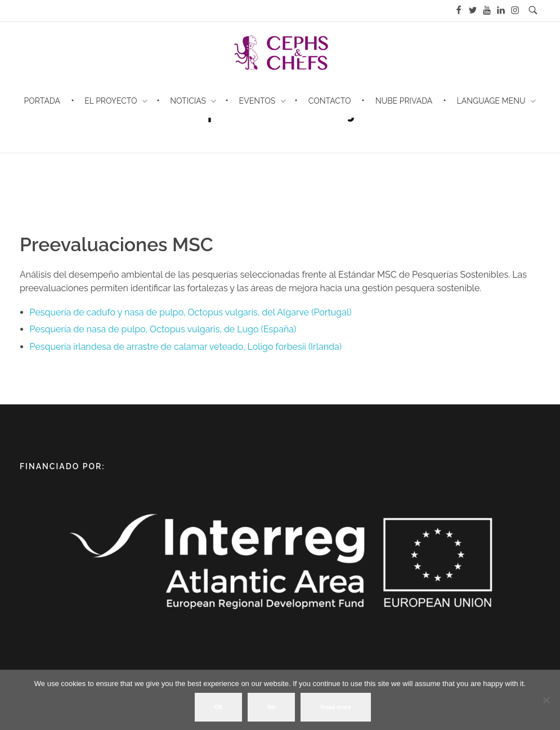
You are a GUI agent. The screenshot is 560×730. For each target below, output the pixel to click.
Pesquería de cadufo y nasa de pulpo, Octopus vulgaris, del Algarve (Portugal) (191, 312)
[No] (546, 700)
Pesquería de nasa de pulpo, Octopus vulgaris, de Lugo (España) (163, 329)
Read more (336, 707)
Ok (218, 707)
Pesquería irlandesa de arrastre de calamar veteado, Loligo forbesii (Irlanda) (186, 347)
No (271, 707)
